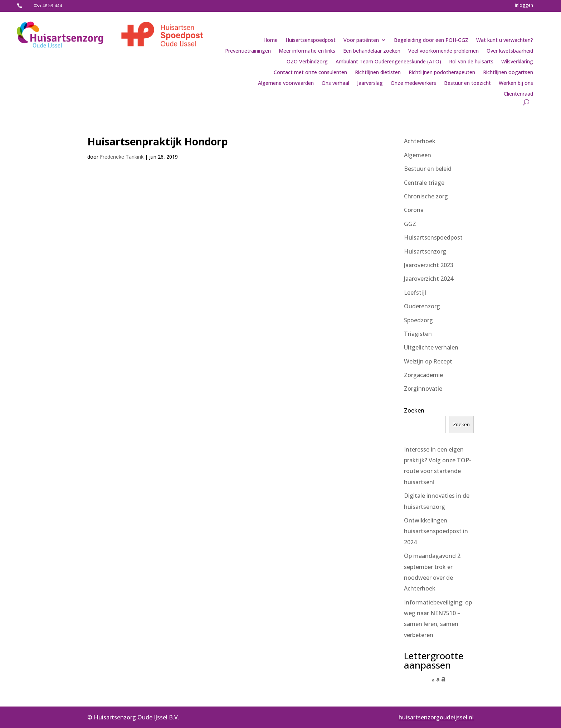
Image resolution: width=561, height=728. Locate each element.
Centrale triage (424, 183)
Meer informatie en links (307, 51)
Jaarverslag (370, 83)
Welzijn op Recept (428, 361)
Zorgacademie (423, 375)
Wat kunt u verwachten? (505, 40)
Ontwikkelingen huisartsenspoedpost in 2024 (436, 531)
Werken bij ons (516, 83)
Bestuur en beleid (428, 169)
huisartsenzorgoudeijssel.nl (436, 717)
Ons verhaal (335, 83)
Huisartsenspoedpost (311, 40)
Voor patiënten (361, 40)
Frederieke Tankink (122, 157)
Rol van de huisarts (471, 62)
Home (270, 40)
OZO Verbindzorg (307, 62)
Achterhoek (420, 141)
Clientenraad (518, 94)
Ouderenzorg (422, 306)
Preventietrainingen (248, 51)
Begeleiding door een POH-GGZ (431, 40)
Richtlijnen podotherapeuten (442, 73)
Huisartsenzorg (425, 251)
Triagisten (418, 334)
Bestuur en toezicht (467, 83)
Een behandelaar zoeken (372, 51)
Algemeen (418, 155)
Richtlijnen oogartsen (508, 73)
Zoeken (414, 410)
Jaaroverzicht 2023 (429, 265)
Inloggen (524, 6)
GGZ (410, 224)
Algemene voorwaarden (286, 83)
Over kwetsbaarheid (510, 51)
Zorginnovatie (423, 389)
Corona (414, 210)
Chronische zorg (426, 196)
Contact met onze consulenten (310, 73)
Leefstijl (415, 293)
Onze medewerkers (413, 83)
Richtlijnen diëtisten (378, 73)
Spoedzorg (418, 320)
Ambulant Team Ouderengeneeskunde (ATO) (388, 62)
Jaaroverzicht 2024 (429, 279)
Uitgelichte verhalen (431, 347)
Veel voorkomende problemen (443, 51)
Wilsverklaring (517, 62)
